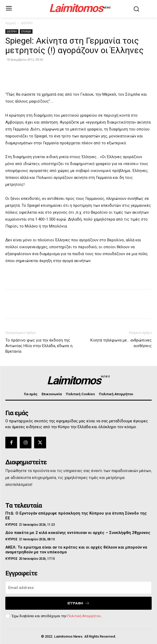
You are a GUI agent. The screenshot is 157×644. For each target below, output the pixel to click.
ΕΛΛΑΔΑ (26, 31)
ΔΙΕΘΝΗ (27, 23)
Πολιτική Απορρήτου (84, 616)
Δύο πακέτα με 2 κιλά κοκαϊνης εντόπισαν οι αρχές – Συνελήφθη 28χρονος (78, 533)
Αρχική (11, 23)
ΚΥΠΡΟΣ (11, 525)
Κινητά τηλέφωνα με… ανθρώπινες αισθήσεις (121, 343)
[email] (78, 588)
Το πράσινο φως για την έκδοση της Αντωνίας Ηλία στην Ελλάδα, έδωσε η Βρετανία (39, 346)
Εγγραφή (78, 603)
